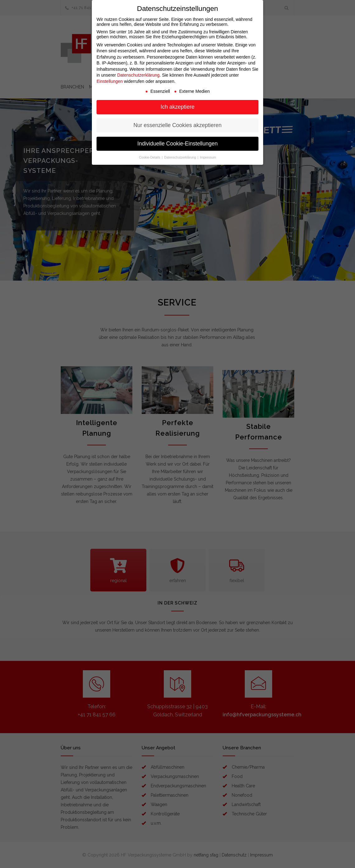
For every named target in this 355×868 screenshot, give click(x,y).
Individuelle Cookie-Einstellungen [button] (177, 144)
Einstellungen (110, 81)
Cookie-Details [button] (150, 157)
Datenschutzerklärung (138, 75)
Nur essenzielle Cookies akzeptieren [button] (177, 125)
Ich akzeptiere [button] (178, 107)
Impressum (208, 157)
